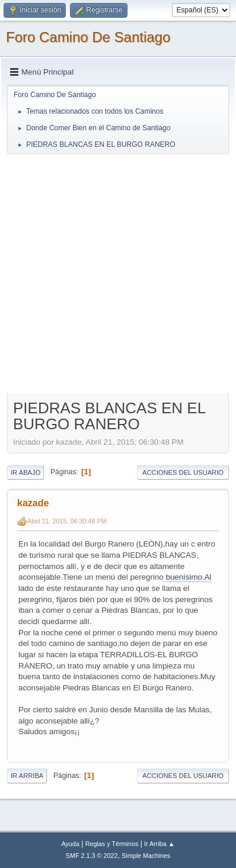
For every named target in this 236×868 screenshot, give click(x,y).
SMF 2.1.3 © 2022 (92, 856)
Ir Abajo (25, 472)
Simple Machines (146, 856)
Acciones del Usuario (183, 472)
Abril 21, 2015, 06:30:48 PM (67, 521)
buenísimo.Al (188, 577)
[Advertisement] (118, 273)
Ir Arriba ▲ (159, 844)
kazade (33, 503)
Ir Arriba (27, 776)
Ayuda (70, 844)
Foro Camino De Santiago (88, 37)
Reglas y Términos (112, 844)
